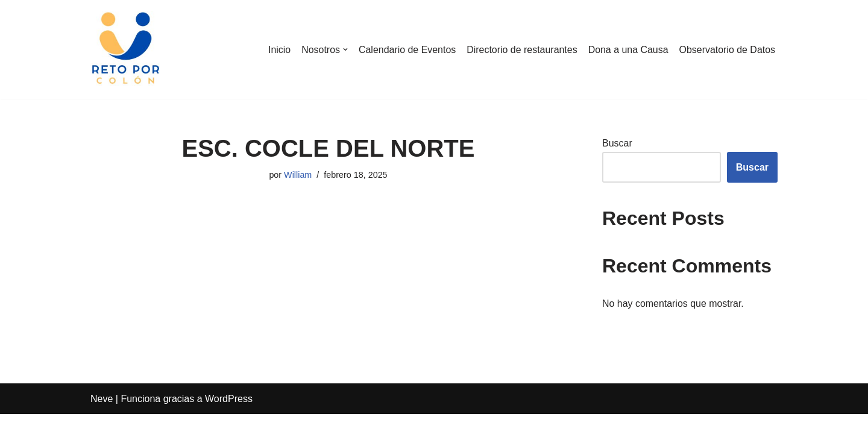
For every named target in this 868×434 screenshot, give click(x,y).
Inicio (278, 50)
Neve (102, 419)
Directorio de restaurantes (521, 50)
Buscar (617, 143)
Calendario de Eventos (406, 50)
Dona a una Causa (627, 50)
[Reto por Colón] (127, 49)
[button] (344, 49)
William (298, 175)
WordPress (229, 419)
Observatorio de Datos (727, 50)
